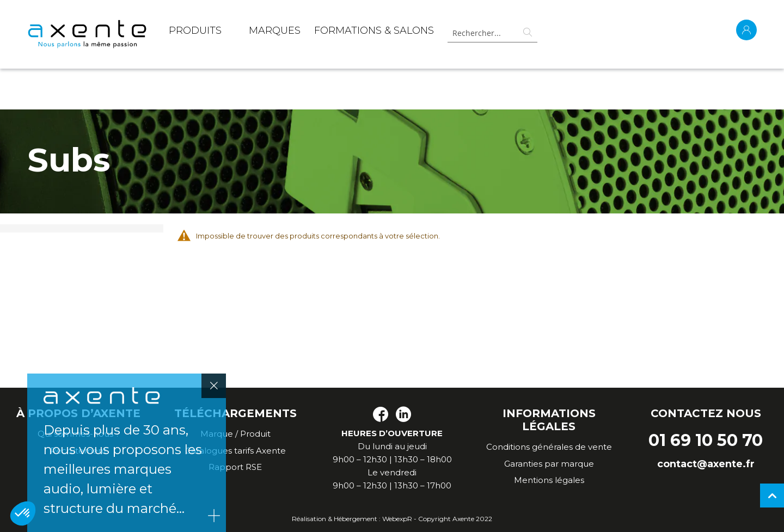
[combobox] (488, 33)
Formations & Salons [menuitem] (374, 30)
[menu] (301, 33)
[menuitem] (195, 33)
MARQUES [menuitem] (275, 30)
